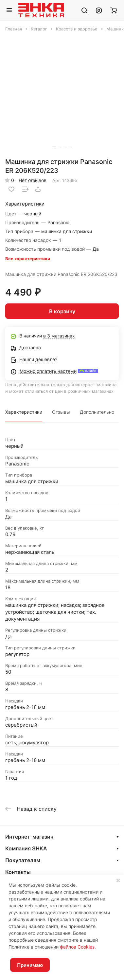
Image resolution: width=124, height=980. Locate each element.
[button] (54, 147)
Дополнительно (97, 412)
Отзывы (61, 412)
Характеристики (24, 412)
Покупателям (23, 860)
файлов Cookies (77, 947)
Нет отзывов (33, 180)
